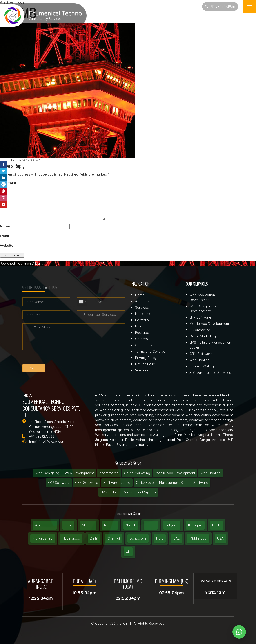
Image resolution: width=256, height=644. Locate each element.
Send (34, 368)
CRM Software (87, 482)
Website (7, 245)
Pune (68, 525)
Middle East (198, 538)
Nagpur (110, 525)
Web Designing (47, 473)
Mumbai (88, 525)
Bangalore (138, 538)
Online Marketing (137, 473)
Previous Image (12, 2)
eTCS (123, 623)
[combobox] (82, 302)
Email (4, 236)
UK (128, 552)
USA (220, 538)
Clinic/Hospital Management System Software (172, 482)
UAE (176, 538)
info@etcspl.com (52, 441)
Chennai (114, 538)
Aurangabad (45, 525)
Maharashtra (43, 538)
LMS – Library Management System (128, 492)
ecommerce (109, 473)
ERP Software (59, 482)
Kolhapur (195, 525)
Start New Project (181, 6)
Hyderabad (71, 538)
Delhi (94, 538)
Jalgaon (172, 525)
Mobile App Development (175, 473)
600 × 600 (37, 160)
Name (5, 226)
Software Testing (117, 482)
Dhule (217, 525)
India (160, 538)
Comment (9, 183)
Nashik (131, 525)
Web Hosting (211, 473)
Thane (151, 525)
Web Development (79, 473)
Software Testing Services (210, 373)
